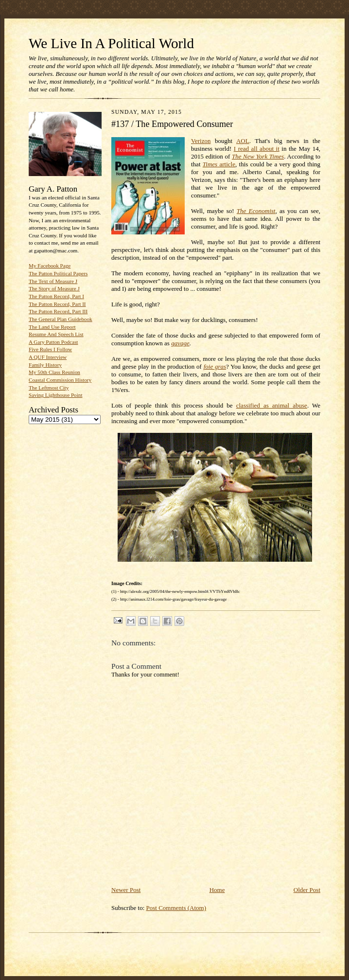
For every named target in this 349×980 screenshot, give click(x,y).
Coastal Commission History (60, 380)
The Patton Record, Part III (58, 311)
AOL (243, 141)
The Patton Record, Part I (56, 296)
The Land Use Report (52, 327)
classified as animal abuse (272, 405)
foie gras (215, 366)
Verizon (201, 141)
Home (217, 890)
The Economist (256, 211)
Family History (45, 365)
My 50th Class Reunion (54, 372)
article (219, 164)
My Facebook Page (50, 266)
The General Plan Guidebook (61, 319)
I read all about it (257, 149)
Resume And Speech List (56, 334)
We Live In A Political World (111, 43)
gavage (180, 343)
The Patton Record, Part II (57, 304)
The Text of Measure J (53, 281)
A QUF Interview (48, 357)
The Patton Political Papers (58, 273)
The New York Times (258, 156)
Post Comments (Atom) (176, 908)
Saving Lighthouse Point (55, 395)
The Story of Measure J (54, 288)
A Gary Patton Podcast (53, 342)
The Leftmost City (49, 388)
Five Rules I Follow (50, 349)
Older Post (307, 890)
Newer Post (126, 890)
